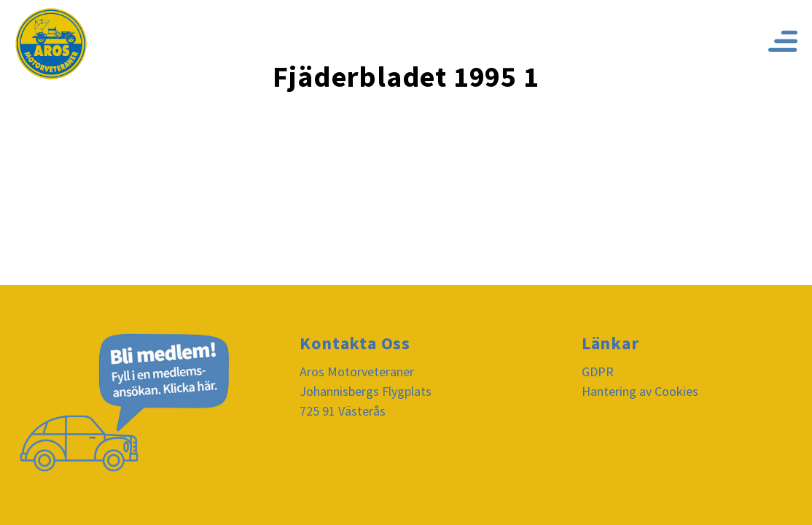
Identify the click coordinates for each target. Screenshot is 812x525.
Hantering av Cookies (640, 391)
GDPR (598, 372)
